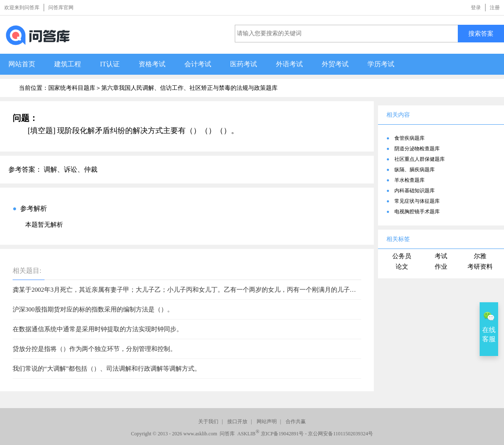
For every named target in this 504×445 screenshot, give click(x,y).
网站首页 (22, 64)
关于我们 (208, 421)
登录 (476, 8)
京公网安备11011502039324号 (340, 434)
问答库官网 (61, 8)
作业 (441, 267)
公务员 (402, 256)
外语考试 (289, 64)
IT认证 (110, 64)
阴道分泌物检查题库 (417, 149)
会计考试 (198, 64)
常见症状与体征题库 (417, 201)
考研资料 (480, 267)
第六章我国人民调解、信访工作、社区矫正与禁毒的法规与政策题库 (189, 88)
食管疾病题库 (409, 138)
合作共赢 (296, 421)
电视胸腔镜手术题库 (417, 212)
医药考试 (244, 64)
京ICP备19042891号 (282, 434)
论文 (402, 267)
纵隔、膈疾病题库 (415, 170)
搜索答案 (481, 33)
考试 (441, 256)
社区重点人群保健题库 (420, 159)
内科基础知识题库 (415, 191)
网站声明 (267, 421)
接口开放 (237, 421)
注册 (495, 8)
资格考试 (152, 64)
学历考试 (381, 64)
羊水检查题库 (409, 180)
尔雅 (480, 256)
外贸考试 (335, 64)
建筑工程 (68, 64)
